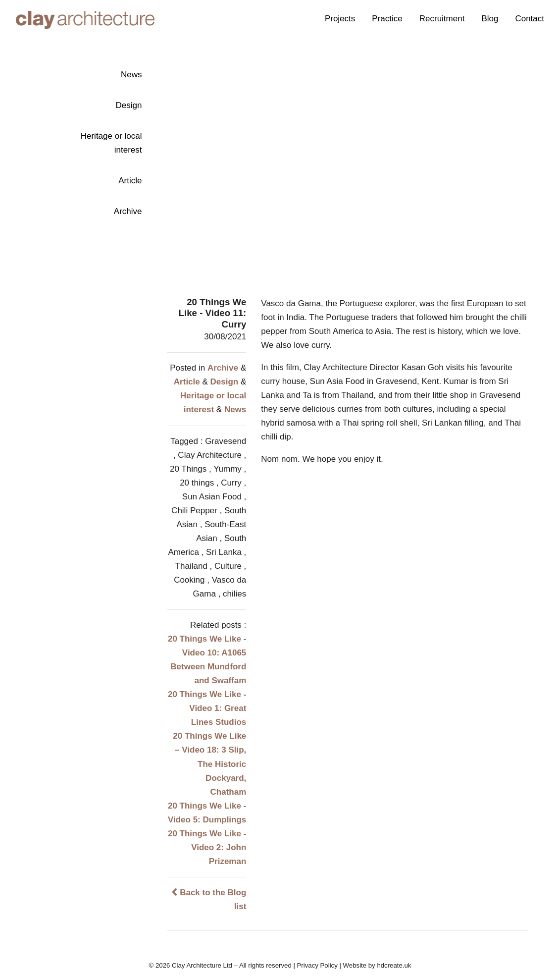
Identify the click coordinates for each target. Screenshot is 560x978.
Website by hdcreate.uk (377, 965)
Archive (128, 211)
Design (129, 105)
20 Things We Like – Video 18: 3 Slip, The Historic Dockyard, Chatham (209, 764)
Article (130, 181)
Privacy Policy (317, 965)
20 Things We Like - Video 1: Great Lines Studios (207, 708)
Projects (340, 19)
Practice (387, 19)
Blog (490, 19)
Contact (530, 19)
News (131, 75)
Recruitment (442, 19)
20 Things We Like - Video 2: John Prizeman (207, 847)
